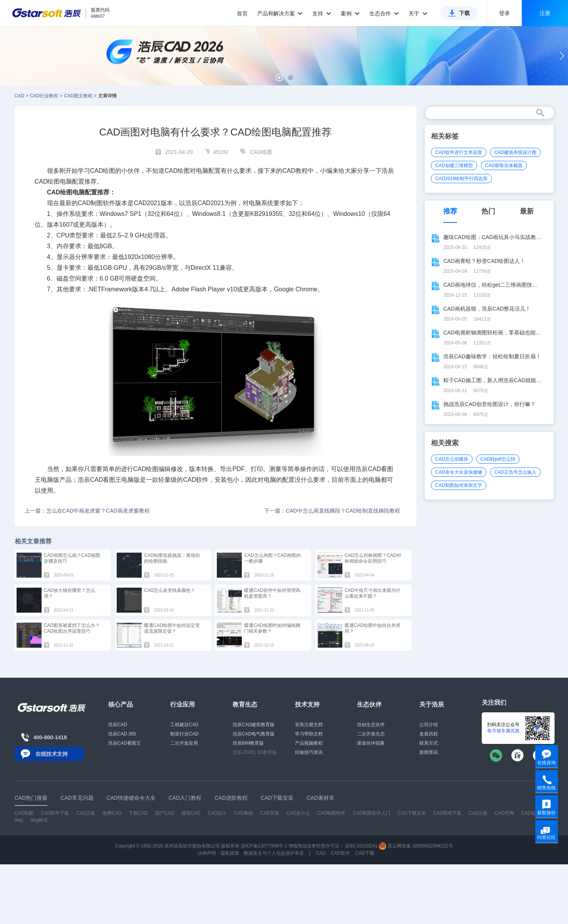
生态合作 (384, 13)
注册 (545, 13)
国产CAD (165, 813)
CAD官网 (504, 813)
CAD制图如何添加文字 (458, 485)
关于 (418, 13)
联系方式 (429, 743)
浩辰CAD (118, 725)
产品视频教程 (309, 743)
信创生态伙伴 (371, 725)
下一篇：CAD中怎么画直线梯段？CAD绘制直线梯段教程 (332, 511)
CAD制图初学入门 (371, 813)
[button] (279, 78)
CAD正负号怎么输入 (515, 472)
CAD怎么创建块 (452, 459)
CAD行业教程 (44, 96)
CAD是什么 (298, 813)
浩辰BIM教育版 (248, 743)
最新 (527, 211)
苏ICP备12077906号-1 (264, 846)
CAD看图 (380, 469)
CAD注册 (478, 813)
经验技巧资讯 (309, 752)
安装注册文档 (309, 725)
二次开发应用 (184, 743)
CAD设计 (217, 813)
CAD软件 (196, 480)
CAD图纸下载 (447, 813)
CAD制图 (24, 813)
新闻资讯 (429, 752)
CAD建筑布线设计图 (515, 152)
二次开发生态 (371, 734)
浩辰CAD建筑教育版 (254, 725)
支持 (322, 13)
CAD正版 (86, 813)
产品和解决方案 (280, 13)
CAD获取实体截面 (504, 165)
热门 (488, 211)
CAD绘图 (261, 152)
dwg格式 (39, 820)
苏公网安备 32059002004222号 (416, 846)
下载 (464, 13)
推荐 (450, 211)
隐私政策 (230, 853)
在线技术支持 (52, 754)
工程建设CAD (184, 725)
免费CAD (112, 813)
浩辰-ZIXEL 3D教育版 (255, 752)
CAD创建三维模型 (454, 165)
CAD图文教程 (78, 96)
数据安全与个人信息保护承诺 (274, 853)
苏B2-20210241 (361, 846)
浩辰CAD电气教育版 (254, 734)
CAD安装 (270, 813)
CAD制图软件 (97, 203)
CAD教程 (243, 813)
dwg (19, 820)
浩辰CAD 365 (122, 734)
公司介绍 (429, 725)
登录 (504, 13)
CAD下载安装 (412, 813)
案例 (350, 13)
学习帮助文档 (309, 734)
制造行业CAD (184, 734)
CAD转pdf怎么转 (498, 459)
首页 (242, 13)
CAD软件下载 (55, 813)
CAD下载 (364, 853)
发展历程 (429, 734)
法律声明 (207, 853)
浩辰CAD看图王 (125, 743)
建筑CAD (191, 813)
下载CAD (138, 813)
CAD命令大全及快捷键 (458, 472)
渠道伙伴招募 (371, 743)
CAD (19, 96)
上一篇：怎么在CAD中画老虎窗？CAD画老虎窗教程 (87, 511)
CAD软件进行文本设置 (458, 152)
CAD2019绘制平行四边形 (461, 179)
